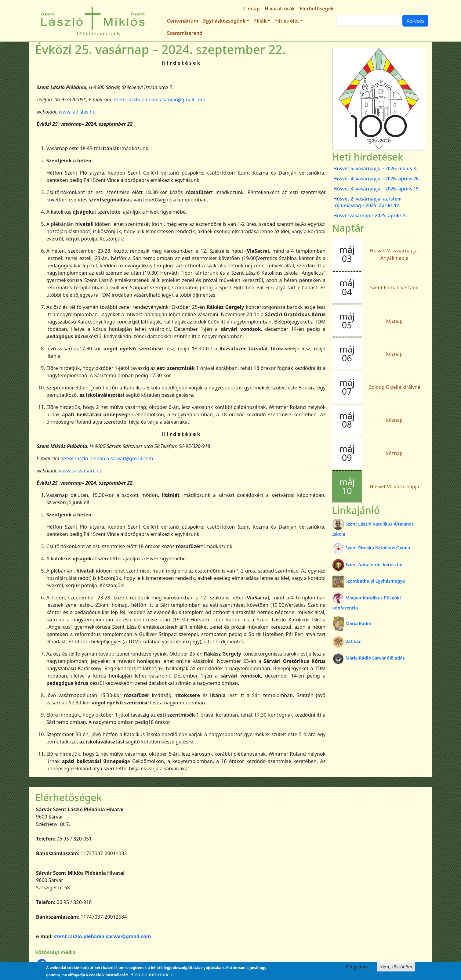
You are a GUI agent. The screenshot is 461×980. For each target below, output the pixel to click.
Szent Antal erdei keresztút (368, 564)
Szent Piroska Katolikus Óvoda (371, 548)
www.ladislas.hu (77, 112)
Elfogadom (357, 967)
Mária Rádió (352, 623)
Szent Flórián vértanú (394, 287)
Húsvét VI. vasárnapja (394, 486)
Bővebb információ (152, 975)
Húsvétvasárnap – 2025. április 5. (370, 215)
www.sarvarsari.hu (80, 471)
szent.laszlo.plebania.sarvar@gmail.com (160, 99)
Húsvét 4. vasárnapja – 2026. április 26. (377, 179)
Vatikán (347, 641)
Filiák (260, 21)
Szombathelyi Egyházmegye (369, 581)
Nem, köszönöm (396, 967)
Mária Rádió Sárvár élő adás (369, 658)
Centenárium (183, 21)
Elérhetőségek (317, 9)
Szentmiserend (185, 33)
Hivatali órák (280, 9)
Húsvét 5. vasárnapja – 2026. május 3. (375, 168)
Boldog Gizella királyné (395, 387)
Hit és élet (287, 21)
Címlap (252, 9)
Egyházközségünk (224, 21)
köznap (394, 321)
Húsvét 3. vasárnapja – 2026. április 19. (377, 189)
